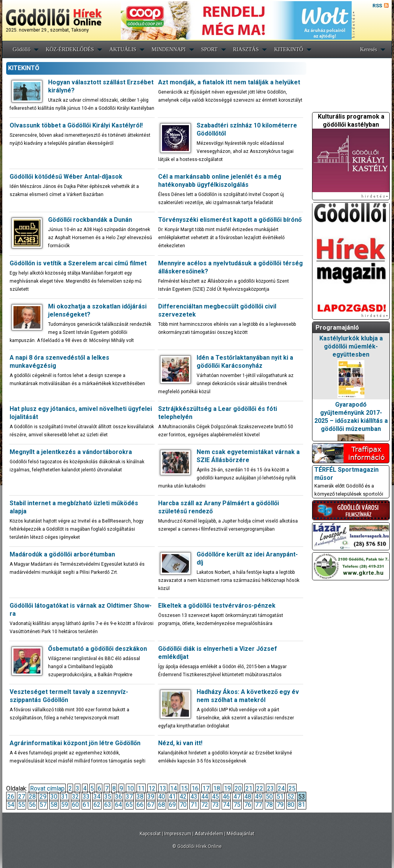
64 (119, 805)
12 (152, 788)
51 (280, 797)
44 (205, 797)
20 (238, 788)
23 (270, 788)
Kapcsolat (150, 834)
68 (162, 805)
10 (130, 788)
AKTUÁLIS (123, 49)
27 (22, 797)
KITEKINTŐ (288, 49)
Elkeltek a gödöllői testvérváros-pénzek (217, 606)
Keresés (369, 49)
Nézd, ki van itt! (180, 743)
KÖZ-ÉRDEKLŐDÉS (70, 49)
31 (65, 797)
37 (129, 797)
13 (163, 788)
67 (151, 805)
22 (260, 788)
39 (151, 797)
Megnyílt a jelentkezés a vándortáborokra (71, 452)
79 (280, 805)
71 (194, 805)
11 (141, 788)
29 (43, 797)
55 (22, 805)
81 (302, 805)
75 (237, 805)
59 (65, 805)
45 (215, 797)
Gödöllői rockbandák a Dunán (90, 220)
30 (54, 797)
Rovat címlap (47, 788)
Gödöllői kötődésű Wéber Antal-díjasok (66, 177)
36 (119, 797)
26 (11, 797)
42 (183, 797)
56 (32, 805)
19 (227, 788)
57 (43, 805)
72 (205, 805)
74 (226, 805)
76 (248, 805)
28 (32, 797)
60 (75, 805)
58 (54, 805)
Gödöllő (22, 49)
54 (11, 805)
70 (183, 805)
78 (269, 805)
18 (217, 788)
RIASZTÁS (246, 49)
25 (292, 788)
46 (226, 797)
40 (162, 797)
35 (108, 797)
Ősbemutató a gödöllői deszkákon (98, 649)
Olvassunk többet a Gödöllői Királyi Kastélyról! (76, 125)
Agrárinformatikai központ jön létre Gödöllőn (75, 743)
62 (97, 805)
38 (140, 797)
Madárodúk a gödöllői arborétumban (62, 554)
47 (237, 797)
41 (172, 797)
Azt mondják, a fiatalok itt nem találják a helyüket (229, 82)
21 (249, 788)
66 (140, 805)
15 (184, 788)
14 (174, 788)
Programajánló (337, 328)
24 (281, 788)
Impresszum (178, 834)
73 (215, 805)
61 (86, 805)
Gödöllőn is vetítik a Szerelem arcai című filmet (78, 263)
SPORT (210, 49)
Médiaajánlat (240, 834)
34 (97, 797)
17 (206, 788)
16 (195, 788)
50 (269, 797)
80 (291, 805)
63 (108, 805)
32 (75, 797)
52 (291, 797)
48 (248, 797)
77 (259, 805)
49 (259, 797)
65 (129, 805)
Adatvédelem (209, 834)
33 (86, 797)
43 (194, 797)
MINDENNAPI (169, 49)
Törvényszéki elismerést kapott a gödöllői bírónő (230, 220)
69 (172, 805)
